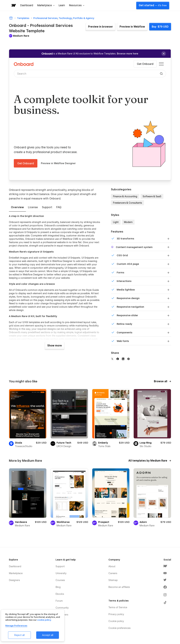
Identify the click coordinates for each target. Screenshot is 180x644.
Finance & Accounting (125, 196)
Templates (23, 18)
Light (116, 222)
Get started (153, 5)
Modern (128, 222)
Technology (65, 18)
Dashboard (27, 5)
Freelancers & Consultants (127, 203)
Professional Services (45, 18)
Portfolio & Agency (84, 18)
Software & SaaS (152, 196)
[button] (46, 5)
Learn (62, 5)
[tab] (17, 207)
